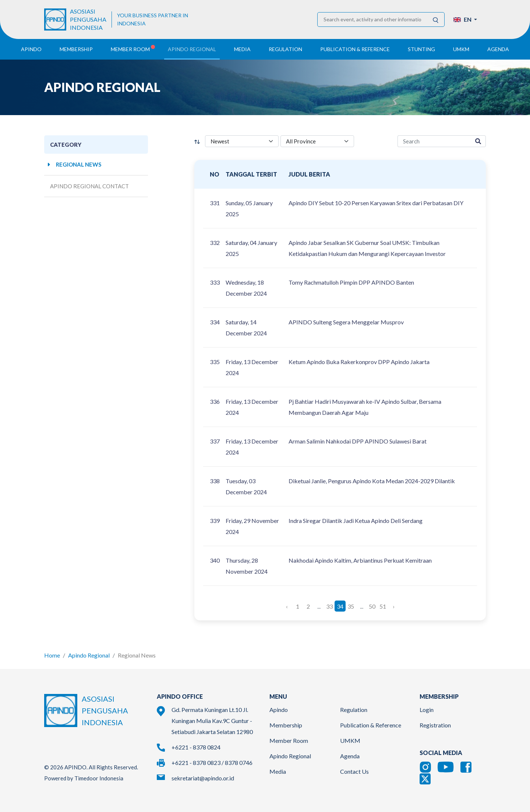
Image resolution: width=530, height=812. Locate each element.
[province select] (317, 141)
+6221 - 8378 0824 (196, 747)
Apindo (279, 710)
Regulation (354, 710)
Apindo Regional (89, 655)
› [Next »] (394, 606)
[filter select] (242, 141)
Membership (286, 725)
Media (278, 771)
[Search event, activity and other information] (372, 19)
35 (351, 606)
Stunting (421, 49)
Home (52, 655)
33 (329, 606)
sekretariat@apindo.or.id (203, 778)
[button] (465, 19)
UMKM (350, 740)
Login (427, 710)
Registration (435, 725)
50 (372, 606)
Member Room (289, 740)
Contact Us (354, 771)
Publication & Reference (371, 725)
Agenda (498, 49)
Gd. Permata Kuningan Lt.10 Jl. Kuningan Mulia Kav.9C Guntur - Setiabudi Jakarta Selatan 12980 (212, 721)
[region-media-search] (434, 141)
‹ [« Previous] (287, 606)
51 (383, 606)
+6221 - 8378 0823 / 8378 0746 (212, 763)
